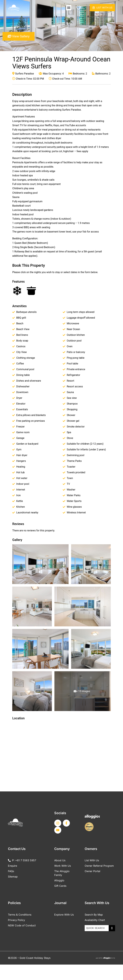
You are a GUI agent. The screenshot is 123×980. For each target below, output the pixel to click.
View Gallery (19, 38)
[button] (65, 8)
